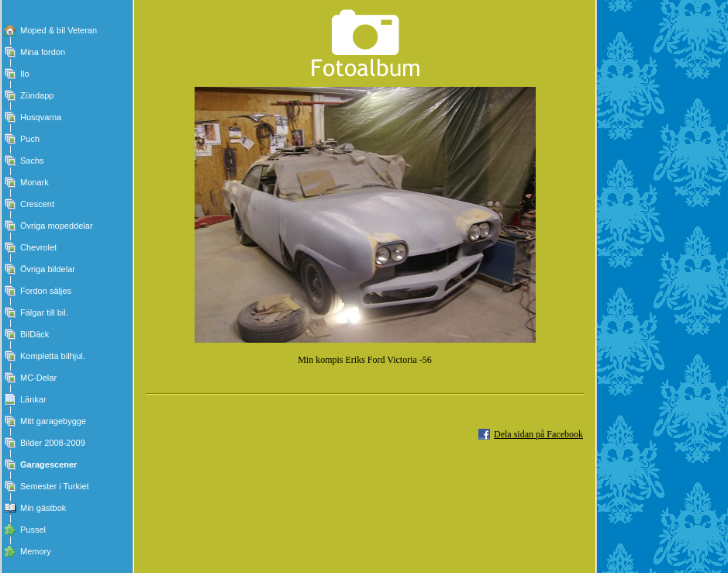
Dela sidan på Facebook (538, 434)
